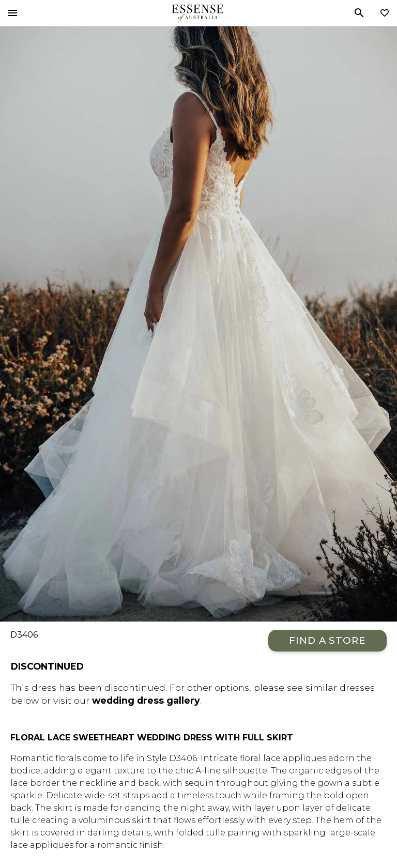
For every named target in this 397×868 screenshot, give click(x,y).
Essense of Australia (197, 13)
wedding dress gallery (146, 700)
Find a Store (327, 640)
